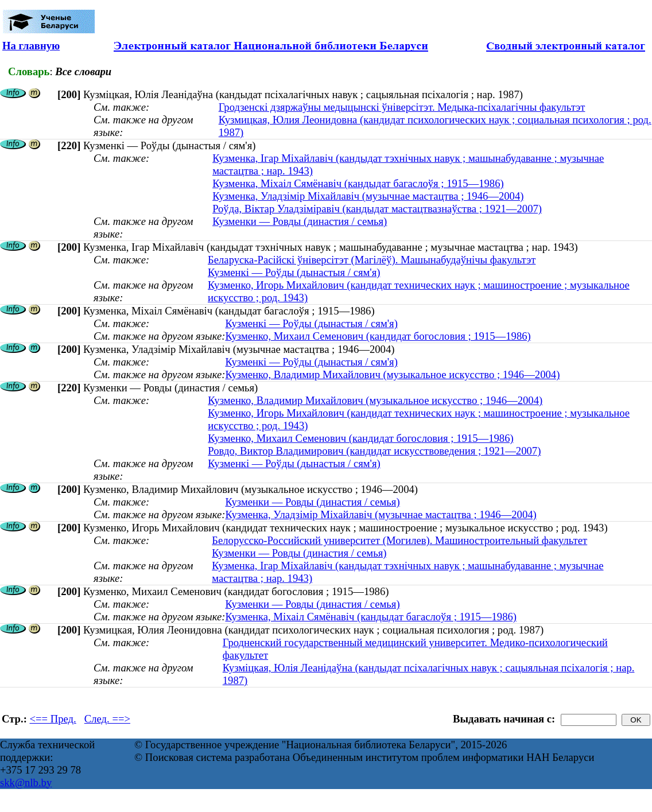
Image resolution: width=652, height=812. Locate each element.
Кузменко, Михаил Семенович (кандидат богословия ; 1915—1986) (378, 336)
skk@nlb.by (26, 782)
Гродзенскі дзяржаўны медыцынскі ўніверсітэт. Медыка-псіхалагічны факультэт (402, 107)
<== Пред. (53, 719)
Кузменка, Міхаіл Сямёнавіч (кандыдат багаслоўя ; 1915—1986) (358, 183)
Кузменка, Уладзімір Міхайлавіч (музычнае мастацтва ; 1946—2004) (368, 196)
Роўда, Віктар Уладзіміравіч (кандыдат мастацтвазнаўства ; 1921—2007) (377, 209)
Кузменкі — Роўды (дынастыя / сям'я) (294, 272)
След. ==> (107, 719)
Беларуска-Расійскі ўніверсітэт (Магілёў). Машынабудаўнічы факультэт (372, 260)
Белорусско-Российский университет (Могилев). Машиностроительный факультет (399, 540)
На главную (31, 46)
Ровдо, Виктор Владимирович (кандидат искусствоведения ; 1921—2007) (374, 451)
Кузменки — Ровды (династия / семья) (300, 221)
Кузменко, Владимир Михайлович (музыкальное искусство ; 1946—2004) (392, 374)
